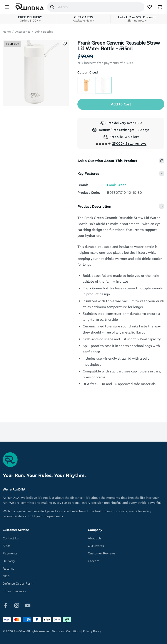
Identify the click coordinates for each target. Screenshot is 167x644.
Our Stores (96, 546)
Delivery (9, 561)
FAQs (7, 546)
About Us (95, 538)
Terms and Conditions (66, 631)
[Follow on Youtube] (28, 605)
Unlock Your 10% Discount (137, 19)
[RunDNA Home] (30, 7)
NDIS (6, 576)
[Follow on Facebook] (6, 605)
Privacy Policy (92, 631)
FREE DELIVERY (30, 19)
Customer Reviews (102, 553)
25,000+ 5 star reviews (129, 143)
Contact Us (11, 538)
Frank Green (117, 185)
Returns (8, 569)
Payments (10, 553)
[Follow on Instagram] (17, 605)
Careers (94, 561)
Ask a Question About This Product (107, 161)
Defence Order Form (18, 584)
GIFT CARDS (84, 19)
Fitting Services (14, 591)
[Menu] (7, 7)
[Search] (52, 7)
